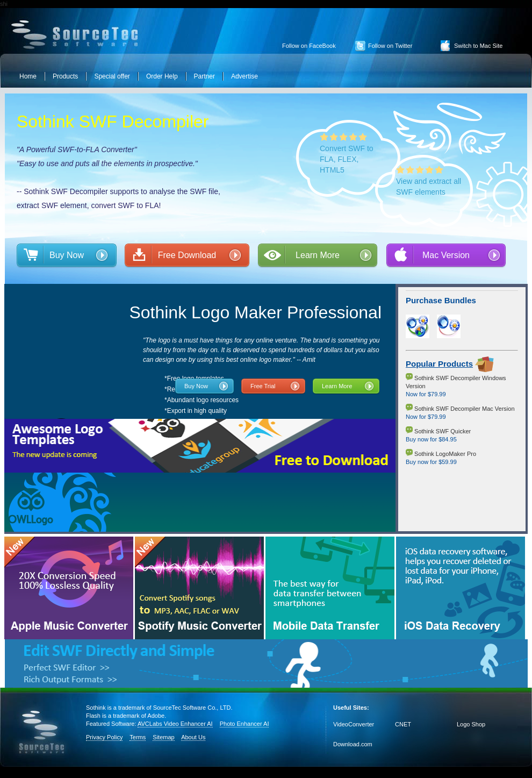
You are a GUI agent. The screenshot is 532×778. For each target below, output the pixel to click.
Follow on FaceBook (309, 46)
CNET (403, 724)
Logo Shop (471, 724)
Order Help (162, 76)
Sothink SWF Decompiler (113, 122)
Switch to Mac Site (478, 46)
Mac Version (446, 255)
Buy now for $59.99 (431, 462)
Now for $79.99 (426, 394)
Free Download (187, 255)
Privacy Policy (104, 737)
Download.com (353, 744)
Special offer (112, 76)
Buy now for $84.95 (431, 439)
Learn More (318, 255)
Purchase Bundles (441, 300)
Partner (204, 76)
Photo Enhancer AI (245, 724)
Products (65, 76)
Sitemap (163, 737)
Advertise (245, 76)
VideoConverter (354, 724)
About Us (193, 737)
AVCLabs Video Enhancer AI (175, 724)
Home (28, 76)
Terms (138, 737)
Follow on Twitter (390, 46)
